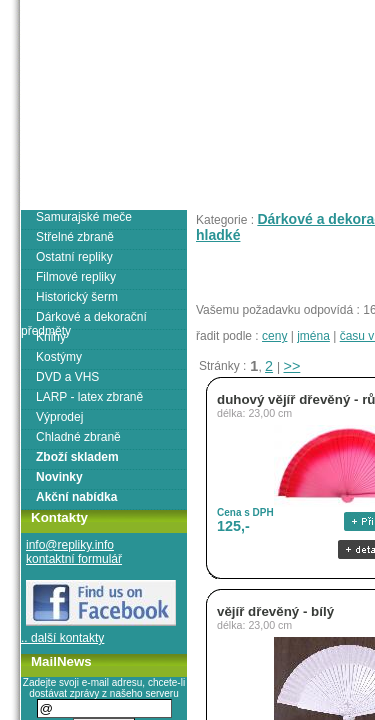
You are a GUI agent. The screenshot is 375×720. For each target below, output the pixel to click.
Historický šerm (77, 297)
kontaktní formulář (74, 559)
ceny (274, 336)
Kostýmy (59, 357)
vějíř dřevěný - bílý (275, 611)
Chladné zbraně (78, 437)
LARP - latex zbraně (89, 397)
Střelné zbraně (75, 237)
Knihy (51, 337)
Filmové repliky (76, 277)
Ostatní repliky (74, 257)
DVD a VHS (67, 377)
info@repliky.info (70, 545)
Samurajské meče (84, 217)
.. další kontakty (62, 638)
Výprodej (59, 417)
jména (313, 336)
